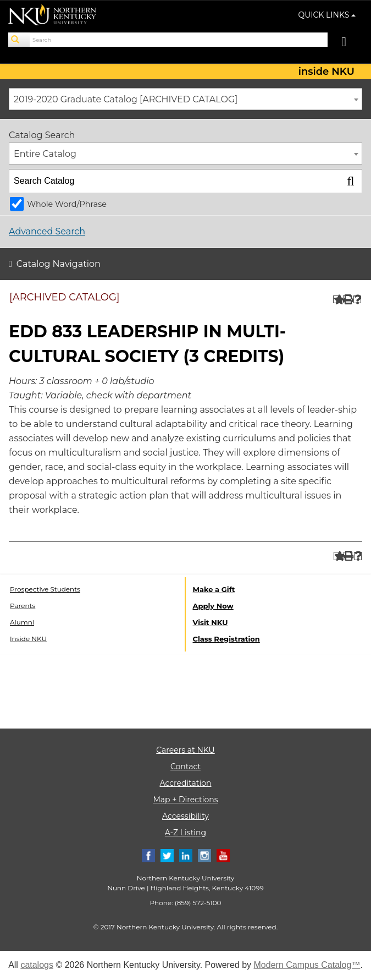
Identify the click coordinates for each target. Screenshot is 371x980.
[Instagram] (204, 855)
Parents (23, 606)
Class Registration (226, 639)
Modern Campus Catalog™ (307, 965)
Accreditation (186, 783)
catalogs (37, 965)
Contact (185, 767)
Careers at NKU (185, 750)
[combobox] (185, 99)
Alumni (22, 622)
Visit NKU (211, 622)
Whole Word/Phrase (67, 204)
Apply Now (213, 606)
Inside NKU (28, 639)
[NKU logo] (52, 17)
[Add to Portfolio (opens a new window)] (337, 300)
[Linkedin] (186, 855)
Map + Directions (185, 800)
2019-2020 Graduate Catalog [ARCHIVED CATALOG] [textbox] (126, 99)
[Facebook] (148, 855)
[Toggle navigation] (349, 43)
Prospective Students (45, 589)
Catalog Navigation (59, 264)
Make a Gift (214, 589)
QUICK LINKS (327, 15)
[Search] (19, 40)
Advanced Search (47, 231)
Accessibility (185, 816)
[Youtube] (223, 855)
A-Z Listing (185, 833)
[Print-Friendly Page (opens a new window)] (347, 300)
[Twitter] (167, 855)
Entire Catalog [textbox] (45, 154)
